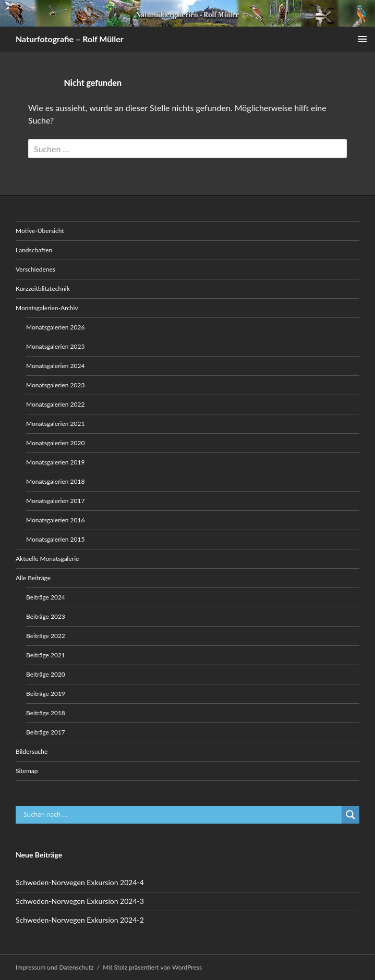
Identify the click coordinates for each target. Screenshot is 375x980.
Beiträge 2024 (46, 597)
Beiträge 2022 (46, 636)
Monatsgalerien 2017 (55, 501)
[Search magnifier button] (350, 815)
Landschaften (34, 250)
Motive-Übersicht (40, 231)
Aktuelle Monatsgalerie (47, 559)
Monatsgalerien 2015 (55, 539)
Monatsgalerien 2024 (55, 366)
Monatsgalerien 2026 (55, 327)
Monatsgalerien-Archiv (47, 308)
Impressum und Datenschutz (55, 967)
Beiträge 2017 (46, 732)
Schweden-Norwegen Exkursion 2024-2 (80, 920)
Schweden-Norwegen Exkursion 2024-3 (80, 901)
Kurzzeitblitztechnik (43, 289)
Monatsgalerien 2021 (55, 424)
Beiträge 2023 (46, 616)
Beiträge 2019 (46, 694)
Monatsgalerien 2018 (55, 481)
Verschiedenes (35, 269)
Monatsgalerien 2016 (55, 520)
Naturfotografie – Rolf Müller (70, 39)
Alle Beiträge (33, 578)
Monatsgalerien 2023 (55, 385)
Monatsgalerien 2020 (55, 443)
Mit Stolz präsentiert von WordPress (152, 967)
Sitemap (27, 771)
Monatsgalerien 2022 (55, 404)
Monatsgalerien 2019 (55, 462)
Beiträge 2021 (46, 655)
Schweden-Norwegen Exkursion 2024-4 (80, 882)
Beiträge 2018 (46, 713)
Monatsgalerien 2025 (55, 346)
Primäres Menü (362, 39)
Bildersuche (32, 751)
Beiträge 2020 (46, 674)
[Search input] (181, 815)
